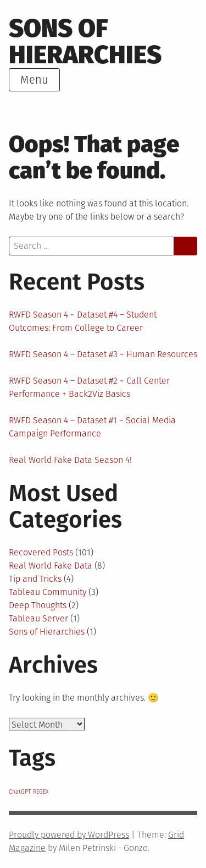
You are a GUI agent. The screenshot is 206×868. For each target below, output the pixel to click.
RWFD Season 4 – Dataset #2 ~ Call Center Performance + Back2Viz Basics (89, 387)
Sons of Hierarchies (85, 42)
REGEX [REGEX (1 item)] (41, 792)
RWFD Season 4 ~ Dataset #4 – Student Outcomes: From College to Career (83, 321)
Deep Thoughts (38, 605)
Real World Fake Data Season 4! (70, 460)
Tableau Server (38, 618)
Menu (34, 80)
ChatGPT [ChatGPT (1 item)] (20, 792)
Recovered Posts (41, 552)
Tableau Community (48, 592)
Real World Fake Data (51, 566)
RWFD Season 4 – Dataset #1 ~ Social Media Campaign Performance (92, 427)
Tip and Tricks (35, 579)
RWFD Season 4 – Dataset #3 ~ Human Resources (103, 354)
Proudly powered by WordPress (69, 835)
